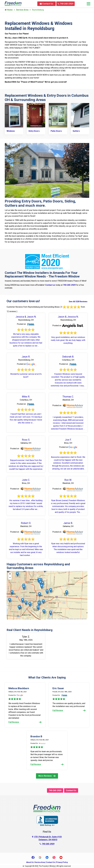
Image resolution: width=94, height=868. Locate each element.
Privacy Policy (62, 862)
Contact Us (47, 4)
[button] (22, 600)
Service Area (22, 10)
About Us (30, 862)
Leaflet (49, 619)
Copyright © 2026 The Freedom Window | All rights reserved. (48, 866)
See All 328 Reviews (78, 301)
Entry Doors (34, 131)
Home (9, 10)
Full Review (25, 722)
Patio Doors (56, 131)
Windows (11, 131)
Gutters (76, 131)
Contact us (50, 285)
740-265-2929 (65, 4)
